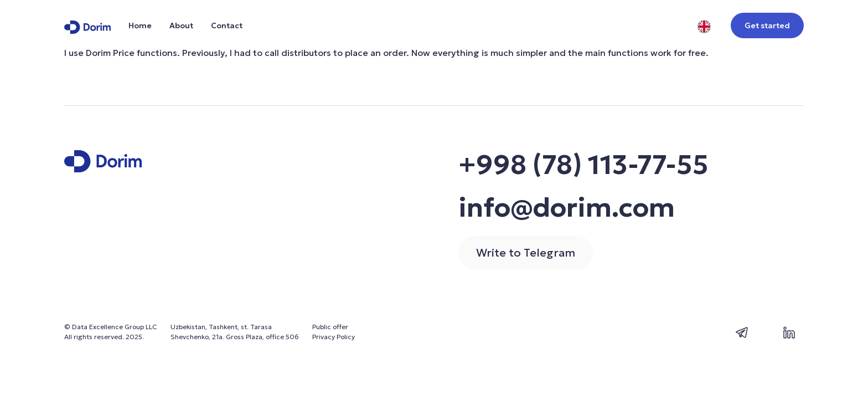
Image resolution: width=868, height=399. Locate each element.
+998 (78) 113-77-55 (583, 165)
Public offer (330, 327)
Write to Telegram (526, 253)
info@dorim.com (567, 207)
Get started (767, 25)
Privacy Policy (334, 337)
